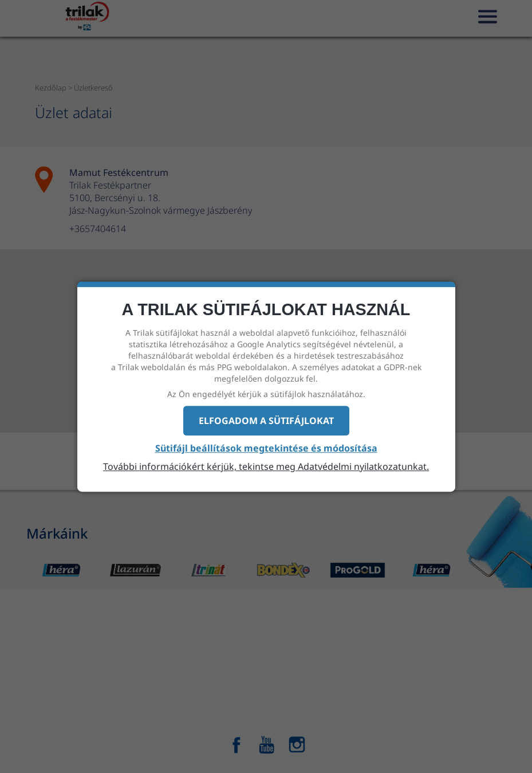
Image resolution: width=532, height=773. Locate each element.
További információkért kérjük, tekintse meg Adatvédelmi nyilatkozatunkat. (266, 466)
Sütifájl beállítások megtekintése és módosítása (266, 449)
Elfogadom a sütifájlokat (266, 421)
